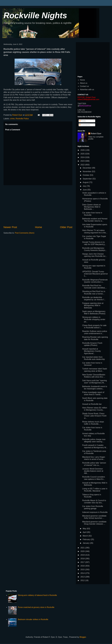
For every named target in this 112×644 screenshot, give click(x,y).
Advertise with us (87, 90)
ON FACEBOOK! (85, 112)
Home (38, 227)
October (86, 175)
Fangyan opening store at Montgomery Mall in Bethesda (93, 305)
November (87, 171)
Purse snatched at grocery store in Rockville (36, 607)
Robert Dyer (96, 134)
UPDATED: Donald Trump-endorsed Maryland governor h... (95, 274)
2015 (83, 570)
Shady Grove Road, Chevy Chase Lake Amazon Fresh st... (94, 416)
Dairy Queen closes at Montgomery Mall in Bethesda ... (91, 207)
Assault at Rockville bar (92, 404)
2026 (83, 150)
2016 (83, 566)
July (85, 186)
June (85, 190)
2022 (83, 165)
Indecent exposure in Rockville (95, 512)
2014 (83, 573)
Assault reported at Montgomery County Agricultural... (92, 351)
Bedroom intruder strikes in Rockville (33, 619)
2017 (83, 562)
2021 (83, 548)
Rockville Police (22, 119)
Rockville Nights (35, 15)
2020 (83, 551)
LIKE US (81, 110)
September (88, 179)
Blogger (83, 637)
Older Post (66, 227)
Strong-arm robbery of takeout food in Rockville (37, 595)
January (86, 543)
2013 (83, 577)
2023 (83, 161)
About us (84, 83)
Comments (85, 125)
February (87, 539)
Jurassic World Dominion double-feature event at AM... (93, 471)
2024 (83, 157)
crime (12, 119)
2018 (83, 559)
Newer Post (10, 227)
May (85, 529)
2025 (83, 154)
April (85, 532)
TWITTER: (82, 104)
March (86, 536)
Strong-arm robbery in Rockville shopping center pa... (94, 319)
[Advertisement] (38, 205)
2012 (83, 580)
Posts (82, 121)
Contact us (84, 86)
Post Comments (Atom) (25, 233)
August (86, 182)
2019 (83, 555)
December (87, 168)
